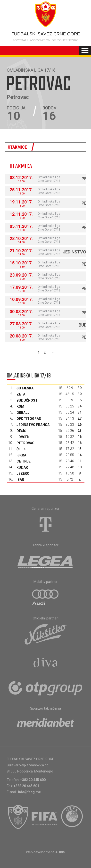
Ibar (20, 480)
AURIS (60, 852)
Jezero (23, 473)
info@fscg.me (29, 792)
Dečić (21, 431)
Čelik (21, 449)
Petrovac (25, 443)
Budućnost (27, 400)
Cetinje (24, 461)
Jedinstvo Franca (33, 425)
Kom (20, 406)
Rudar (22, 467)
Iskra (21, 455)
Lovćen (23, 437)
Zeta (21, 394)
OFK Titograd (29, 419)
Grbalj (23, 413)
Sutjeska (25, 388)
